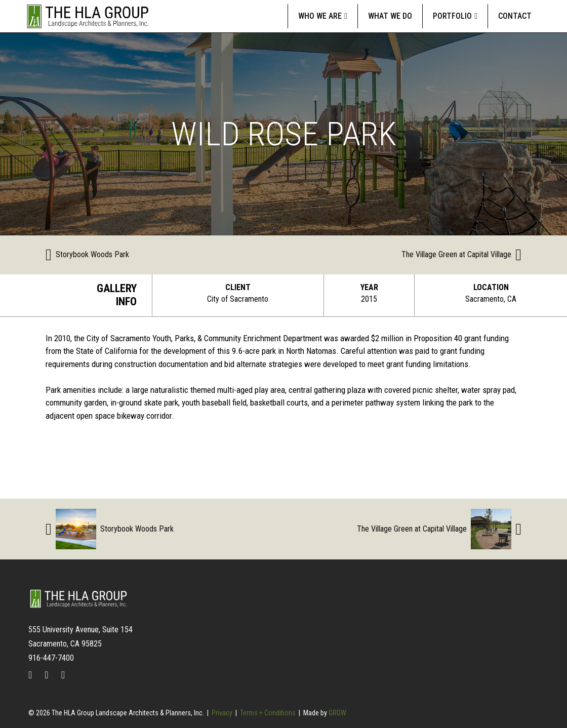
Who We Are (320, 16)
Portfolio (452, 16)
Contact (515, 16)
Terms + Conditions (268, 713)
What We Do (390, 16)
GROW (337, 713)
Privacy (222, 713)
